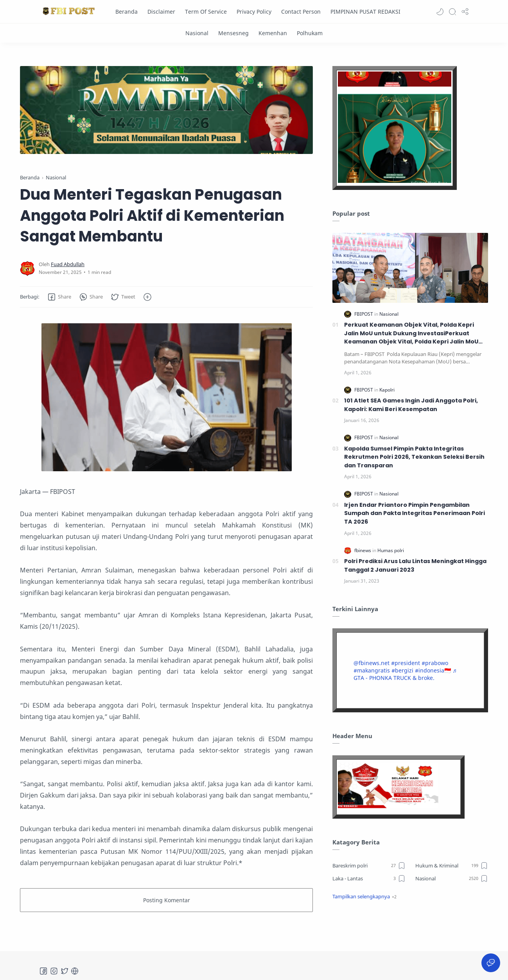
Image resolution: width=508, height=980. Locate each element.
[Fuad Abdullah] (68, 264)
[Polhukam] (310, 33)
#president (406, 663)
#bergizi (402, 670)
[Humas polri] (391, 550)
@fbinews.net (372, 663)
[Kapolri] (387, 390)
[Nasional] (197, 33)
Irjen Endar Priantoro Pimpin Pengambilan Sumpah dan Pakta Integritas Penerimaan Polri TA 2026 (415, 513)
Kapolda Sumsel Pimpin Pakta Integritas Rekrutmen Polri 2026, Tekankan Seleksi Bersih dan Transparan (414, 457)
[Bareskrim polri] (369, 866)
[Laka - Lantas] (369, 878)
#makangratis (372, 670)
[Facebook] (43, 971)
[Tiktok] (75, 971)
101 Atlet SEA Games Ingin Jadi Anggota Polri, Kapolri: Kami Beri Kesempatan (411, 405)
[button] (440, 12)
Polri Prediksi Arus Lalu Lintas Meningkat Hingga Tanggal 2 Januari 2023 (415, 565)
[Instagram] (54, 971)
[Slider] (167, 110)
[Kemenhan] (273, 33)
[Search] (452, 12)
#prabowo (435, 663)
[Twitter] (65, 971)
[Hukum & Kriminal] (452, 866)
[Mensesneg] (233, 33)
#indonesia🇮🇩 (433, 670)
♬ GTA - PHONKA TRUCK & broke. (405, 674)
